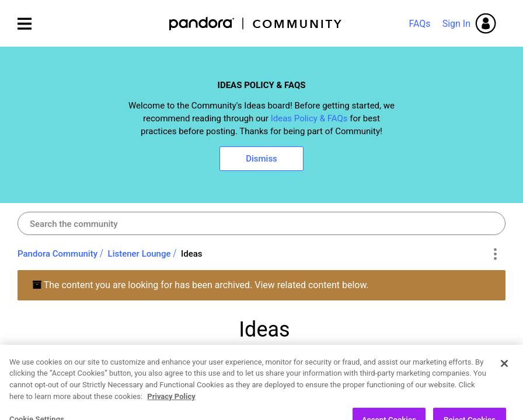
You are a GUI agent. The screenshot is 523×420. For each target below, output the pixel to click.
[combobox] (261, 223)
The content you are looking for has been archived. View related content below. (201, 285)
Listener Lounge (140, 254)
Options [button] (495, 254)
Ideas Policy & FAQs (309, 118)
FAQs (419, 24)
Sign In (456, 24)
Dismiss (261, 159)
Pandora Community (256, 24)
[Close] (504, 390)
